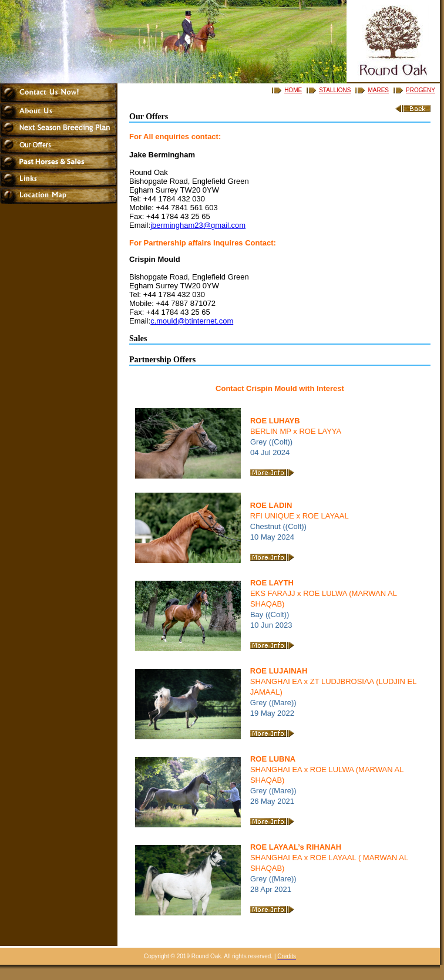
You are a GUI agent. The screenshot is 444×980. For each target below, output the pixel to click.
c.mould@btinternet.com (192, 321)
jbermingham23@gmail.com (198, 225)
